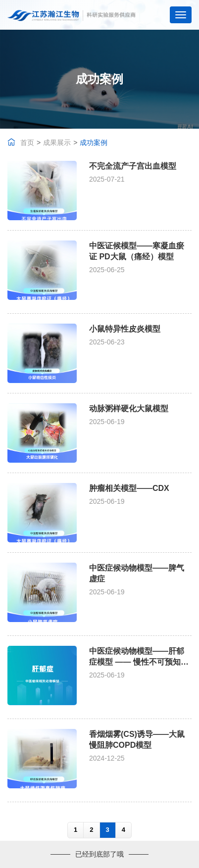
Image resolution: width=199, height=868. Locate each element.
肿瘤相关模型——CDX (129, 488)
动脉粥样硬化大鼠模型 (129, 409)
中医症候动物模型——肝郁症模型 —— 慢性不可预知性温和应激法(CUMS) (139, 662)
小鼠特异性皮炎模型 (125, 329)
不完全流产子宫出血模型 (133, 166)
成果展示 (57, 143)
